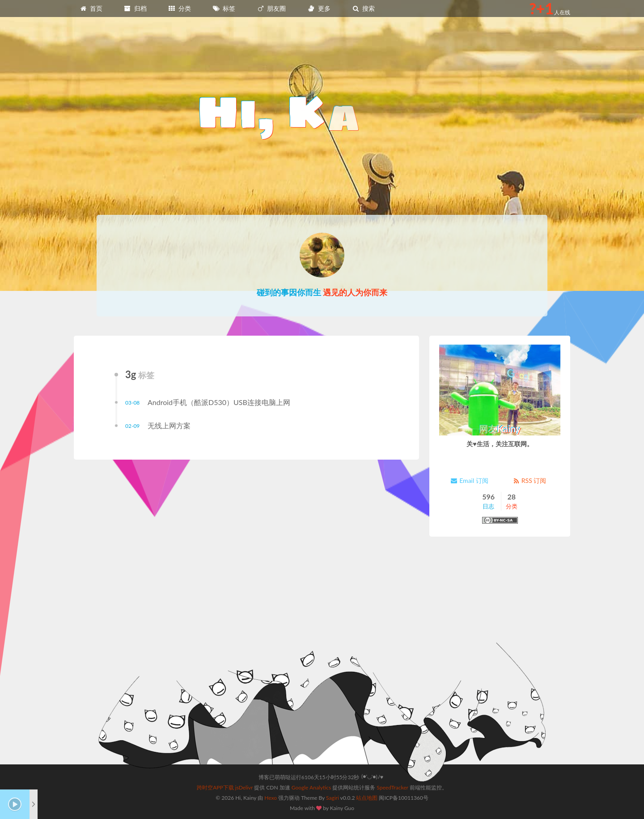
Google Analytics (311, 787)
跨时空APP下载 (215, 787)
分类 (179, 8)
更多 (319, 8)
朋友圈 (271, 8)
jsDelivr (244, 787)
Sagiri (333, 798)
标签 (224, 8)
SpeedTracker (392, 787)
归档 (135, 8)
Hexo (271, 798)
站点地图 (367, 798)
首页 (91, 8)
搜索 (363, 8)
